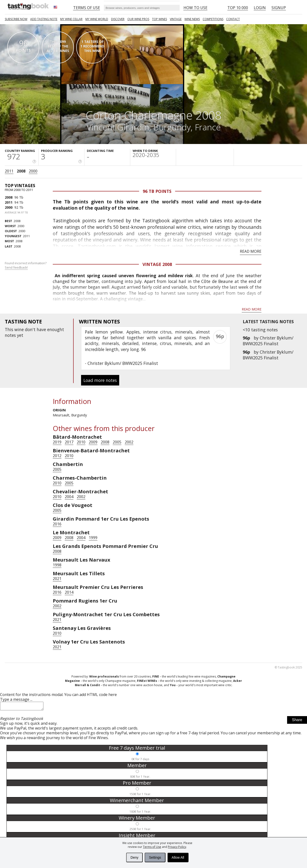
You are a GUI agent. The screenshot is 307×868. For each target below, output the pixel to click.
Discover (118, 19)
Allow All (178, 857)
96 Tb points (157, 191)
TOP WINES (159, 19)
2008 (21, 171)
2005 (117, 442)
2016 (57, 524)
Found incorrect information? (26, 265)
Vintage (176, 19)
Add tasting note (44, 19)
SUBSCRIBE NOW (16, 19)
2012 (57, 456)
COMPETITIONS (213, 19)
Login (260, 8)
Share (297, 721)
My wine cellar (71, 19)
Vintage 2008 (157, 264)
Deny (134, 857)
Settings (155, 857)
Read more (251, 251)
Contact (233, 19)
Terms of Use (152, 847)
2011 (9, 171)
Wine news (192, 19)
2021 (57, 579)
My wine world (97, 19)
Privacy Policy (177, 847)
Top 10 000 (238, 8)
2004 (69, 497)
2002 (129, 442)
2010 (81, 442)
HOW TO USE (195, 8)
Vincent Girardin (118, 127)
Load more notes (100, 380)
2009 (93, 442)
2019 (57, 442)
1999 (93, 538)
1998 (57, 565)
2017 (69, 442)
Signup (279, 8)
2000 (33, 171)
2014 (69, 592)
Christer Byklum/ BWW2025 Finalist (268, 341)
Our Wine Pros (138, 19)
